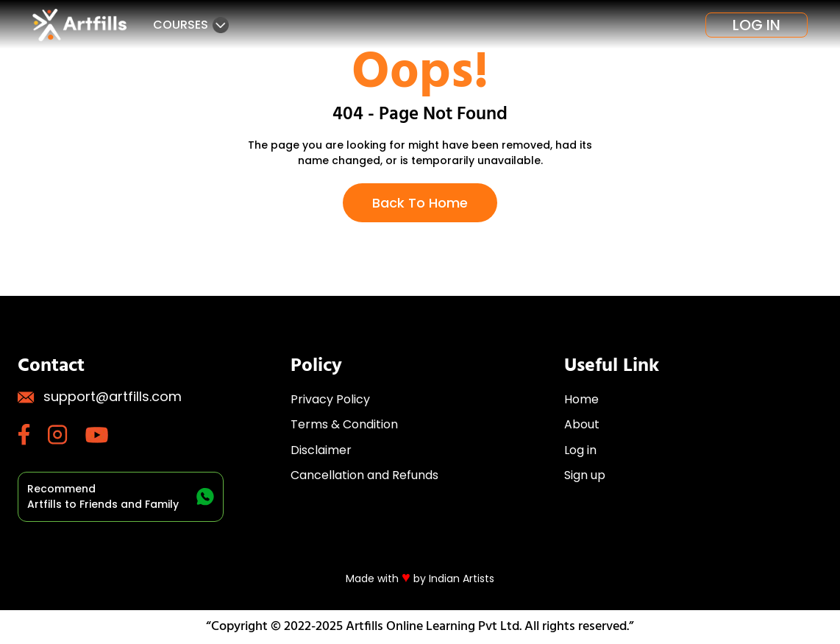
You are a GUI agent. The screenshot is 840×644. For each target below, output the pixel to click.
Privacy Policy (330, 399)
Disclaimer (321, 450)
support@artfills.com (100, 396)
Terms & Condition (344, 424)
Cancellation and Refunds (364, 475)
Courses (191, 25)
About (582, 424)
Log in (757, 25)
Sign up (585, 475)
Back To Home (420, 203)
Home (581, 399)
